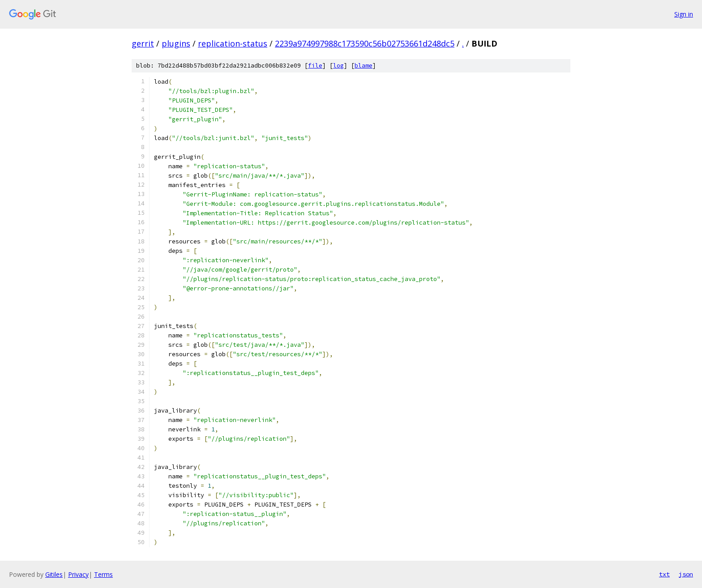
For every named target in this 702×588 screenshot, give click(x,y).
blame (364, 66)
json (686, 574)
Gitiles (54, 574)
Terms (103, 574)
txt (664, 574)
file (315, 66)
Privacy (78, 574)
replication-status (233, 43)
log (338, 66)
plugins (176, 43)
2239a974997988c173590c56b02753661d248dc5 (365, 43)
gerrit (143, 43)
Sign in (684, 14)
